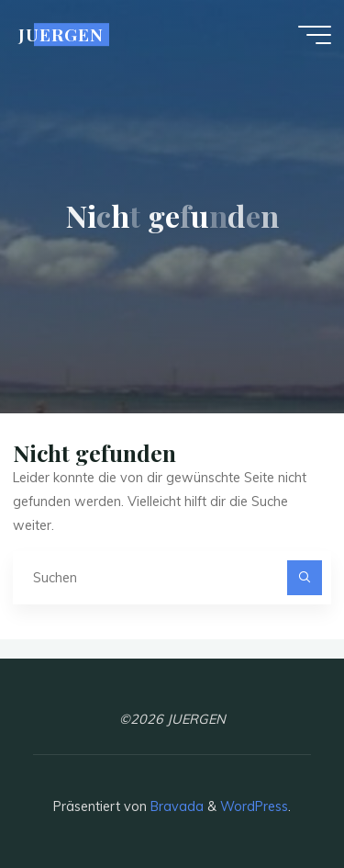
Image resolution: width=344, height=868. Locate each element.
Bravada (175, 806)
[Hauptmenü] (315, 35)
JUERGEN (61, 34)
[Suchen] (304, 577)
